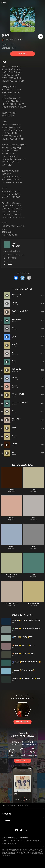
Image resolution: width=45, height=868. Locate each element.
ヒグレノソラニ (18, 40)
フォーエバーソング (12, 575)
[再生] (41, 37)
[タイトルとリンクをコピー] (29, 278)
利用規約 (4, 841)
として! (10, 261)
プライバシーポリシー (16, 841)
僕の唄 (26, 805)
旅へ (33, 489)
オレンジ (12, 518)
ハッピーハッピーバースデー (16, 255)
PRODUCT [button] (6, 814)
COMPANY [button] (7, 821)
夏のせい (12, 546)
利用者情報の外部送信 (33, 841)
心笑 (14, 243)
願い (33, 518)
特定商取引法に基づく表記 (9, 844)
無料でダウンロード (22, 761)
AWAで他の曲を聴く (22, 722)
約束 (33, 546)
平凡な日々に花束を (33, 603)
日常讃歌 (12, 489)
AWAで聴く (22, 54)
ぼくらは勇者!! (12, 258)
